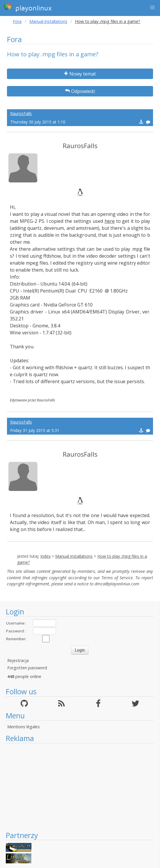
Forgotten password (27, 668)
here (110, 221)
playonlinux (28, 7)
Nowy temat (80, 74)
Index (45, 556)
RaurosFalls (21, 113)
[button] (152, 8)
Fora (17, 21)
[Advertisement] (80, 787)
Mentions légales (24, 727)
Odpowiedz (80, 91)
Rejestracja (18, 660)
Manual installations (48, 21)
